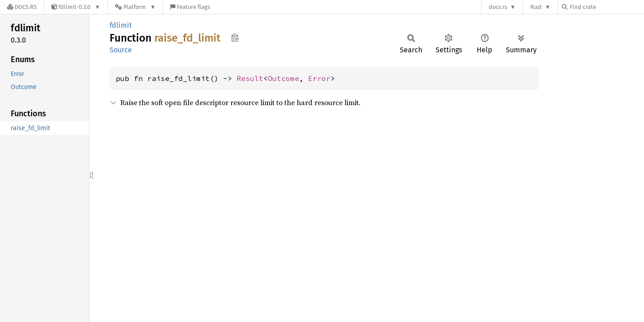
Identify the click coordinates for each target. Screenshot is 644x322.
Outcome (284, 78)
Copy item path (235, 38)
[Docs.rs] (22, 7)
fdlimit (121, 25)
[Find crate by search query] (606, 7)
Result (250, 78)
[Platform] (135, 7)
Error (319, 78)
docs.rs (498, 7)
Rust (536, 7)
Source (121, 50)
